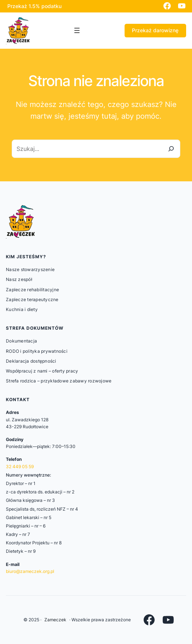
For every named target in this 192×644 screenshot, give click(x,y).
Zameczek (55, 620)
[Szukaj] (171, 149)
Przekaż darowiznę (155, 30)
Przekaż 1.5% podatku (34, 6)
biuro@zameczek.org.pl (30, 571)
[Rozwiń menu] (77, 30)
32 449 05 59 (20, 467)
